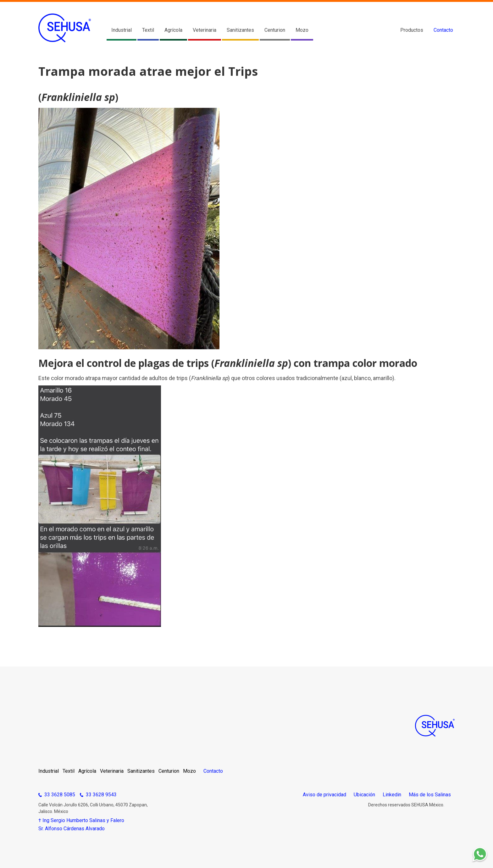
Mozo (302, 30)
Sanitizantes (240, 30)
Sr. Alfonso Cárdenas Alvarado (72, 829)
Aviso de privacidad (324, 795)
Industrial (122, 30)
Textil (148, 30)
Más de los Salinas (430, 795)
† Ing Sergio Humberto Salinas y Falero (81, 821)
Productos (412, 30)
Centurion (275, 30)
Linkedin (392, 795)
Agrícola (173, 30)
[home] (65, 28)
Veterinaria (205, 30)
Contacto (443, 30)
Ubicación (364, 795)
